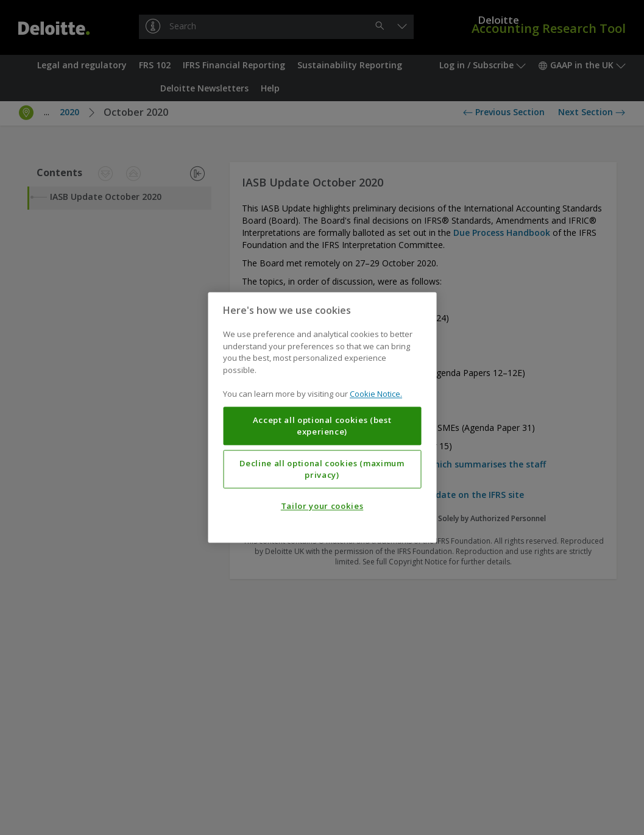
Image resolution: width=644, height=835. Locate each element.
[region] (322, 417)
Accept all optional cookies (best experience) (322, 426)
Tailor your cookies (322, 506)
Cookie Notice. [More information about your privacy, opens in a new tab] (376, 394)
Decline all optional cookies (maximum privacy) (322, 469)
